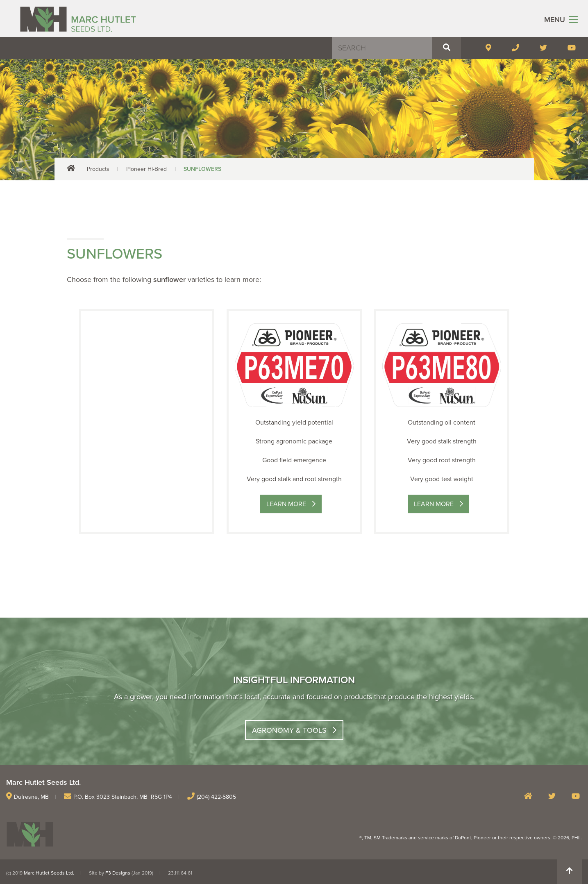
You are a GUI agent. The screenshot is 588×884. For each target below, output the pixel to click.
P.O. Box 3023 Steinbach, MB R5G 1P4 (123, 797)
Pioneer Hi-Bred (146, 169)
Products (98, 169)
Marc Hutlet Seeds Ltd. (49, 873)
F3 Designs (118, 873)
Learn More (286, 504)
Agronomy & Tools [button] (289, 730)
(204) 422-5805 (216, 797)
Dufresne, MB (31, 797)
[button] (447, 48)
